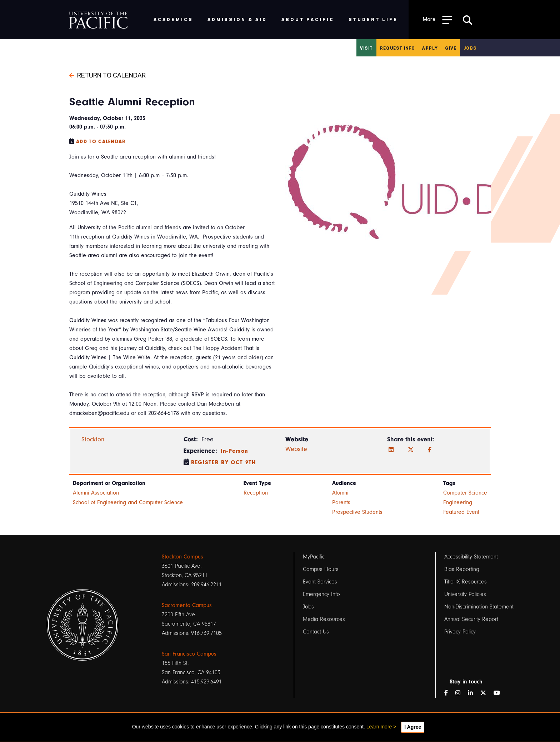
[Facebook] (430, 450)
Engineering (458, 502)
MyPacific (314, 557)
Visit (366, 48)
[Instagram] (461, 693)
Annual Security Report (471, 619)
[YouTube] (500, 693)
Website (296, 449)
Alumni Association (96, 493)
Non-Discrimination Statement (479, 607)
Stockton (93, 439)
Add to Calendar (101, 142)
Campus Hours (321, 569)
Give (451, 48)
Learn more (379, 727)
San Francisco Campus (189, 654)
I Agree (413, 727)
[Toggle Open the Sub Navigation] (437, 19)
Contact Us (316, 632)
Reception (256, 493)
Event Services (320, 582)
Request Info (397, 48)
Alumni (340, 493)
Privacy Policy (460, 632)
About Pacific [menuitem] (308, 19)
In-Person (235, 451)
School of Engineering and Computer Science (128, 502)
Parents (341, 502)
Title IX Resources (466, 582)
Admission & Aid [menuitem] (237, 19)
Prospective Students (357, 512)
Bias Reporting (462, 569)
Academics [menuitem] (173, 19)
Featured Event (461, 512)
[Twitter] (411, 450)
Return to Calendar (107, 75)
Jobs (470, 48)
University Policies (465, 594)
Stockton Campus (182, 557)
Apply (430, 48)
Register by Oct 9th (224, 462)
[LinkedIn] (391, 450)
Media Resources (324, 619)
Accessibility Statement (471, 557)
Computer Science (465, 493)
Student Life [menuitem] (373, 19)
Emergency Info (321, 594)
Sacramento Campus (187, 605)
